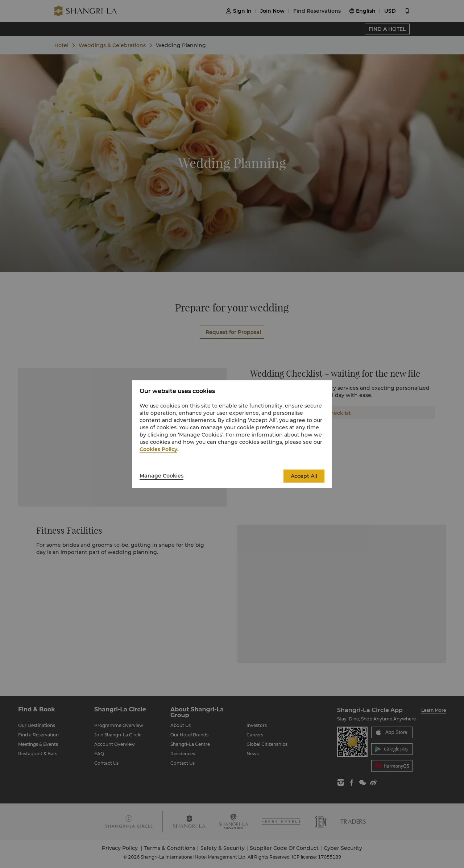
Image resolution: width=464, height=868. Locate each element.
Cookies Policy (158, 449)
